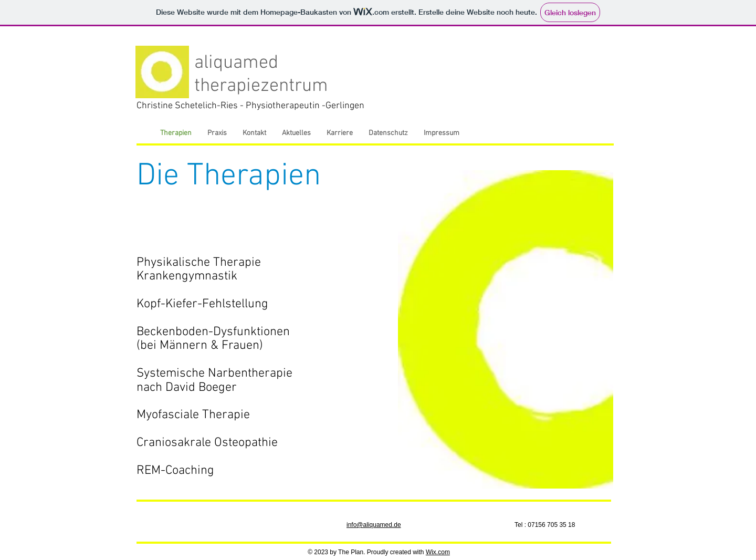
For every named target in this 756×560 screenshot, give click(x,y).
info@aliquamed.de (374, 525)
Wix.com (438, 552)
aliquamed (236, 63)
